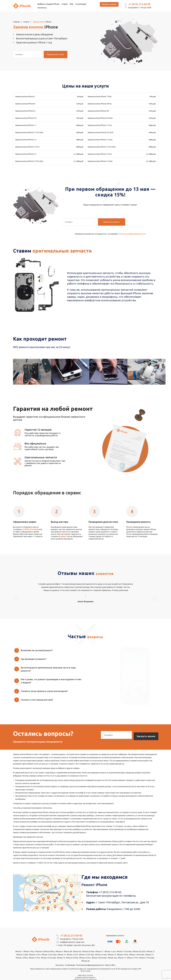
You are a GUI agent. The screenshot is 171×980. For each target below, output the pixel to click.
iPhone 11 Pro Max (124, 944)
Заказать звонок (109, 4)
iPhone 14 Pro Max (137, 947)
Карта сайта (110, 958)
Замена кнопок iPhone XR (98, 111)
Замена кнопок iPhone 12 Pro (27, 147)
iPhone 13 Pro (72, 947)
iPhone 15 (149, 947)
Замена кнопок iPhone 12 (26, 140)
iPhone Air (86, 954)
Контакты (42, 8)
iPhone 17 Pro (133, 951)
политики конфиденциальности (132, 234)
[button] (48, 643)
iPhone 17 (122, 951)
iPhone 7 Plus (29, 944)
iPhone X (59, 944)
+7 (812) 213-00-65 (139, 4)
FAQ (71, 4)
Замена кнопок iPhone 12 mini (100, 140)
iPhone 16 (61, 951)
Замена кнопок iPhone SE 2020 (100, 132)
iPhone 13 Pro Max (87, 947)
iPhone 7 (19, 944)
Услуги (64, 4)
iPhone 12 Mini (22, 947)
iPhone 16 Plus (72, 951)
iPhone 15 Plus (22, 951)
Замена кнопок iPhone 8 (25, 104)
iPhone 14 (112, 947)
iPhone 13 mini (101, 947)
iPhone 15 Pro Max (49, 951)
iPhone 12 (151, 944)
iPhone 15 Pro (34, 951)
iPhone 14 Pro (123, 947)
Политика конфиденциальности (90, 958)
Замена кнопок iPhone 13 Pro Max (29, 161)
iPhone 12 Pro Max (49, 947)
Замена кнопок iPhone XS (26, 118)
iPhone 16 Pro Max (99, 951)
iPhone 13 (62, 947)
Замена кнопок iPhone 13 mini (100, 161)
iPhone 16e (112, 951)
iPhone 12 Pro (35, 947)
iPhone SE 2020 (139, 944)
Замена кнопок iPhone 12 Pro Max (102, 147)
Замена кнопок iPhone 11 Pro (100, 125)
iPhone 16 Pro (85, 951)
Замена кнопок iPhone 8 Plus (100, 104)
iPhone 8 (39, 944)
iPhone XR (68, 944)
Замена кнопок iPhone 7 (25, 97)
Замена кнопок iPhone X (25, 111)
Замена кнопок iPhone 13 (26, 154)
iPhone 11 (99, 944)
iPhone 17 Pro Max (147, 951)
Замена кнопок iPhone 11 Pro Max (29, 132)
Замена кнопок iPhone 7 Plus (100, 97)
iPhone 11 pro (110, 944)
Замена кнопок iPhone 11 (26, 125)
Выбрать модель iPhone (48, 4)
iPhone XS (77, 944)
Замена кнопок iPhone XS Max (100, 118)
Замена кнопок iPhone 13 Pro (100, 154)
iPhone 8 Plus (49, 944)
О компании (81, 4)
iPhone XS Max (88, 944)
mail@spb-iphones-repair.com (70, 935)
